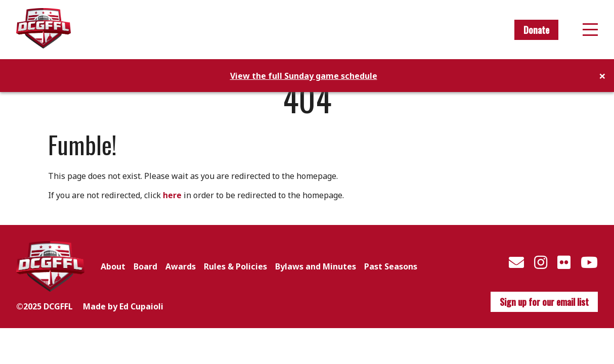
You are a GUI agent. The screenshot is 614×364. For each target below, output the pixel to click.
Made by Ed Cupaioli (123, 306)
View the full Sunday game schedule (304, 76)
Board (145, 266)
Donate (536, 30)
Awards (181, 266)
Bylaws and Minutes (316, 266)
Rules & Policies (235, 266)
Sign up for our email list (544, 302)
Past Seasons (391, 266)
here (172, 195)
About (113, 266)
